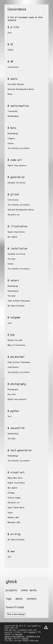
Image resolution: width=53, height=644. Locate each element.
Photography (13, 389)
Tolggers (11, 138)
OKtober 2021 (13, 517)
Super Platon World (16, 507)
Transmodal (12, 111)
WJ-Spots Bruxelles (16, 306)
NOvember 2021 (14, 522)
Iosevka (32, 632)
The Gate (11, 259)
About (19, 599)
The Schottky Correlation (19, 148)
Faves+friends (15, 607)
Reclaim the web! (15, 340)
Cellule (10, 50)
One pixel (12, 394)
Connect (32, 599)
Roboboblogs (13, 133)
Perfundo (19, 634)
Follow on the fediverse (14, 636)
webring (25, 638)
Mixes (10, 94)
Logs (9, 599)
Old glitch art (14, 215)
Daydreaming (13, 291)
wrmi (10, 33)
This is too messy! (16, 614)
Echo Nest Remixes (16, 84)
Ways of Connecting (16, 345)
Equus (10, 513)
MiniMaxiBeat (13, 116)
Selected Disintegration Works (21, 89)
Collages (11, 493)
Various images (14, 498)
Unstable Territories (16, 183)
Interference (13, 67)
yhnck (11, 582)
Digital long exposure (17, 165)
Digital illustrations (16, 232)
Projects (11, 590)
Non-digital (12, 237)
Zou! (10, 416)
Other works (29, 590)
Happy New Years (15, 478)
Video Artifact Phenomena (19, 301)
